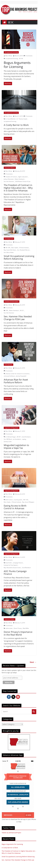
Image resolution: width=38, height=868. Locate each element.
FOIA (7, 310)
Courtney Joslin (18, 500)
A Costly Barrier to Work (16, 125)
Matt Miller (26, 628)
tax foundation (17, 439)
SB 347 (19, 437)
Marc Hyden (15, 248)
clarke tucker (9, 628)
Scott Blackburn (26, 568)
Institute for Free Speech (11, 565)
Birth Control (9, 500)
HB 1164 (26, 500)
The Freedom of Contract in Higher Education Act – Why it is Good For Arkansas (18, 188)
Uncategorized (9, 239)
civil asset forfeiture (9, 376)
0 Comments (28, 56)
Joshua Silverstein (9, 179)
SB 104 (21, 59)
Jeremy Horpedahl (21, 376)
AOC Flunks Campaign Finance (15, 572)
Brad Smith (9, 563)
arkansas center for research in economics (17, 374)
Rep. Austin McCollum (10, 250)
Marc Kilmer (9, 56)
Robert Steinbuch (20, 179)
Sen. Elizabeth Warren (23, 250)
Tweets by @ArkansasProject (11, 833)
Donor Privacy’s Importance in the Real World (18, 633)
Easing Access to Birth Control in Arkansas (15, 507)
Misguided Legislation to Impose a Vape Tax (16, 446)
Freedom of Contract (11, 177)
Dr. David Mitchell (10, 119)
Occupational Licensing (11, 52)
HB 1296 (8, 248)
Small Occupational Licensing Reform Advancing (19, 257)
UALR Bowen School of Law (23, 181)
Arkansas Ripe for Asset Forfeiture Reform (16, 381)
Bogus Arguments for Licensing (17, 65)
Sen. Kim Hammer (9, 181)
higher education (23, 177)
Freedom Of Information (12, 301)
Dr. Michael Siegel (10, 437)
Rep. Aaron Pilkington (28, 502)
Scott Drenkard (26, 437)
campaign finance (18, 563)
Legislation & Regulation (12, 428)
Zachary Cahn (8, 442)
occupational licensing (12, 59)
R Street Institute (24, 248)
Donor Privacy (18, 628)
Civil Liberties (9, 365)
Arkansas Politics (10, 619)
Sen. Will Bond (8, 439)
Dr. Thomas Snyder (22, 119)
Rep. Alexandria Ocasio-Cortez (12, 568)
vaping (24, 439)
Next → (33, 662)
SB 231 (22, 310)
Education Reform (10, 168)
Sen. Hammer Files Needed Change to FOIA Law (18, 318)
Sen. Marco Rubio (9, 252)
